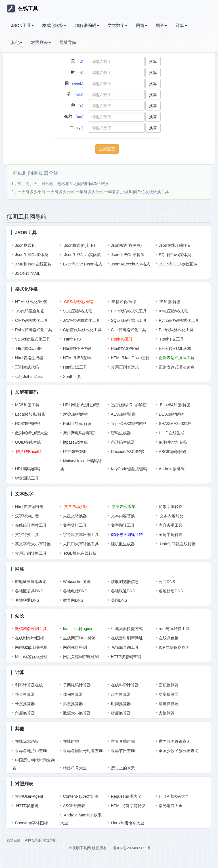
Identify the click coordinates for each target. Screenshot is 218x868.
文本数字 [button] (118, 25)
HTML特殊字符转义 (128, 806)
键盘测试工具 (27, 478)
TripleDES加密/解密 (128, 424)
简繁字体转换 (171, 507)
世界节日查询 (123, 751)
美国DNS (119, 600)
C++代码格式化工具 (129, 330)
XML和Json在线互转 (33, 264)
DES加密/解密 (171, 414)
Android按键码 (171, 469)
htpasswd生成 (75, 442)
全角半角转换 (171, 535)
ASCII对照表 (74, 806)
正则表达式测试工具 (177, 358)
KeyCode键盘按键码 (129, 469)
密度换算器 (121, 713)
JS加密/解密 (169, 302)
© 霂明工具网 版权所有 (88, 848)
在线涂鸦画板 (27, 741)
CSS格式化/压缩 (78, 302)
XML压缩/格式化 (173, 311)
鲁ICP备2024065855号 (132, 848)
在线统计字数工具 (31, 525)
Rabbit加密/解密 (77, 424)
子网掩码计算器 (77, 685)
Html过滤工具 (75, 367)
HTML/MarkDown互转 (130, 358)
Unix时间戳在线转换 (177, 544)
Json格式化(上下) (79, 245)
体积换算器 (73, 694)
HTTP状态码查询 (126, 657)
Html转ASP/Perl (125, 348)
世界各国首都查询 (175, 741)
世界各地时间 (123, 741)
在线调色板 (169, 638)
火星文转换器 (75, 516)
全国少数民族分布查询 (179, 751)
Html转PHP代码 (77, 348)
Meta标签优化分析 (31, 657)
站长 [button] (162, 25)
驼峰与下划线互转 (127, 535)
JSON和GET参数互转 (178, 264)
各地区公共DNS (29, 591)
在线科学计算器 (125, 685)
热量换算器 (25, 694)
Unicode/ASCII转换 (128, 452)
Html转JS (72, 339)
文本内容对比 (171, 516)
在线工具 (22, 8)
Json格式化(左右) (126, 245)
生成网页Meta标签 (79, 638)
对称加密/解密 (76, 414)
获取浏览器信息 (125, 582)
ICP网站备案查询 (174, 647)
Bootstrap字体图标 (32, 823)
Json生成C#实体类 (32, 255)
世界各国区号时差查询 (83, 751)
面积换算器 (169, 685)
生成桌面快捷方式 (127, 629)
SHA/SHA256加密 (175, 424)
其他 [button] (17, 42)
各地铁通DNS (27, 600)
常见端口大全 (171, 806)
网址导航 (68, 42)
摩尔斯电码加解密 (79, 433)
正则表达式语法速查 (177, 367)
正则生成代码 (27, 367)
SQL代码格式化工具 (129, 320)
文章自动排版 (76, 507)
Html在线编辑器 (29, 507)
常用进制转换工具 (31, 553)
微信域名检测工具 (31, 629)
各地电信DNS (75, 591)
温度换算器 (73, 704)
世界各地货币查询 (31, 751)
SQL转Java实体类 (175, 255)
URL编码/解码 (28, 469)
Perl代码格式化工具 (176, 330)
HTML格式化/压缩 (31, 302)
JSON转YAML (28, 273)
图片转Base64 (28, 452)
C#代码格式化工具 (32, 320)
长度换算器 (25, 704)
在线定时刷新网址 (127, 638)
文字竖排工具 (75, 525)
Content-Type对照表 (81, 796)
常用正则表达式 (125, 367)
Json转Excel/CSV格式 (131, 264)
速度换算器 (169, 704)
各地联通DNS (123, 591)
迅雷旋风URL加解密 (129, 405)
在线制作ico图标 (30, 638)
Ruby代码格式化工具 (34, 330)
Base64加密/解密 (174, 405)
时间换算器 (121, 704)
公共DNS (167, 582)
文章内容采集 (123, 507)
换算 (153, 61)
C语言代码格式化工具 (82, 330)
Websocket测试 (77, 582)
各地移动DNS (171, 591)
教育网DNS (73, 600)
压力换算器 (121, 694)
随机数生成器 (123, 544)
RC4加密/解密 (28, 424)
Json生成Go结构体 (128, 255)
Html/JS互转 (122, 339)
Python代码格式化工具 (179, 320)
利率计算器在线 (29, 685)
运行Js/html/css (29, 376)
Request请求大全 (126, 796)
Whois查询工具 (125, 647)
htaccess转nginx (78, 629)
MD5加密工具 (27, 405)
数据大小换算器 (77, 713)
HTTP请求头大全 (174, 796)
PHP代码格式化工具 (129, 311)
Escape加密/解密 (30, 414)
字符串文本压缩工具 (81, 535)
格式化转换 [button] (54, 25)
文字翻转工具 (123, 525)
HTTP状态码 (27, 806)
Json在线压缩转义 (175, 245)
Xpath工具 (72, 376)
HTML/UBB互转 (77, 358)
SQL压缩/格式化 (77, 311)
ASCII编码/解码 (172, 452)
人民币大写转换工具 (81, 544)
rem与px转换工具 (174, 629)
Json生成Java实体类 (82, 255)
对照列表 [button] (41, 42)
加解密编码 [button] (87, 25)
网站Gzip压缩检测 (31, 647)
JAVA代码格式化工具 (82, 320)
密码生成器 (121, 433)
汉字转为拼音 (27, 516)
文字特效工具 (27, 535)
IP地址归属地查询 (31, 582)
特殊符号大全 (75, 768)
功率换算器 (169, 694)
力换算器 (167, 713)
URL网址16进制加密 (81, 405)
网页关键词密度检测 (81, 657)
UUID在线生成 (171, 433)
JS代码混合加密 (30, 311)
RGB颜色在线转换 (80, 553)
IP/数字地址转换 (173, 442)
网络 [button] (142, 25)
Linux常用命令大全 (128, 823)
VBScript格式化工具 (33, 339)
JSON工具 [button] (22, 25)
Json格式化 (25, 245)
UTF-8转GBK (75, 452)
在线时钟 (71, 741)
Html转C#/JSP (28, 348)
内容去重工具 (171, 525)
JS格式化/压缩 (124, 302)
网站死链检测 (75, 647)
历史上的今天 (123, 768)
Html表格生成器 (29, 358)
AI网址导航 (33, 840)
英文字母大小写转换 (33, 544)
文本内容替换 (123, 516)
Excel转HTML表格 (175, 348)
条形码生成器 (123, 442)
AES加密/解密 (123, 414)
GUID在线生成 (28, 442)
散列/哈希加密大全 (32, 433)
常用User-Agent (29, 796)
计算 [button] (181, 25)
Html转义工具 (171, 339)
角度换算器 (25, 713)
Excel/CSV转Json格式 (83, 264)
